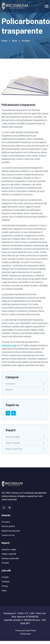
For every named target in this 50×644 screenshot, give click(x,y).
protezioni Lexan (9, 345)
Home (4, 41)
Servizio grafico (8, 526)
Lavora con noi (8, 535)
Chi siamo (6, 522)
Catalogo (6, 582)
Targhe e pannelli (25, 443)
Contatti (5, 577)
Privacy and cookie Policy (26, 631)
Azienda (6, 515)
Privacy (5, 586)
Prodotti (26, 41)
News (15, 41)
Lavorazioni (25, 384)
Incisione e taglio (25, 437)
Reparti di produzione (11, 531)
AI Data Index (26, 634)
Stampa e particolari (25, 449)
